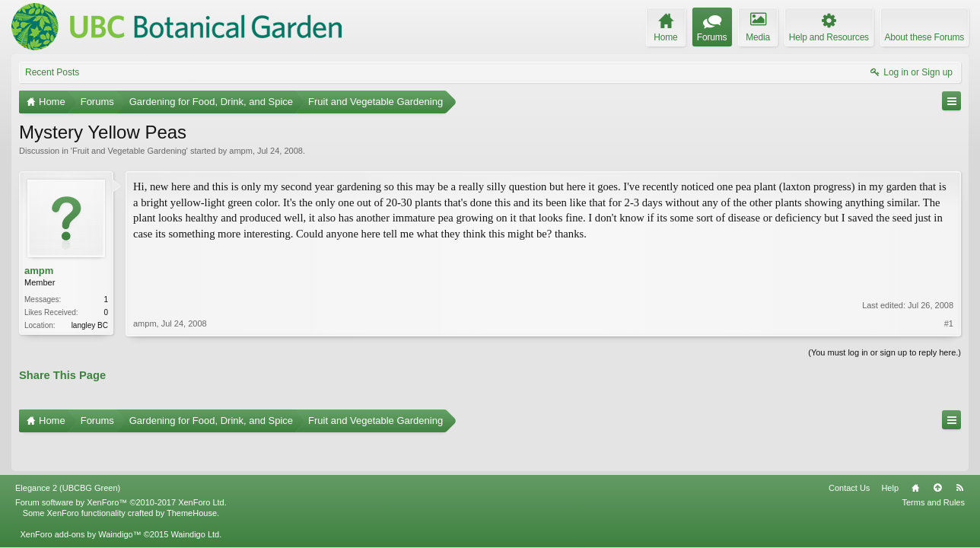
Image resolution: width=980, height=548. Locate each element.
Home (915, 455)
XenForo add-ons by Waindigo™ (80, 502)
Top (937, 455)
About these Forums (924, 37)
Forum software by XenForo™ (121, 470)
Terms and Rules (933, 470)
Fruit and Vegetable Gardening (129, 151)
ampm (241, 151)
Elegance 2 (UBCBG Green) (68, 455)
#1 (949, 284)
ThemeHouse (192, 480)
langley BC (90, 325)
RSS (959, 455)
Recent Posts (52, 72)
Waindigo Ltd (195, 502)
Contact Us (849, 455)
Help (890, 455)
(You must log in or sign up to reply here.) (885, 351)
